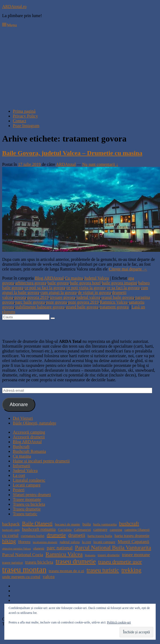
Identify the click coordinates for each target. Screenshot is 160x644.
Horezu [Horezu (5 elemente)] (24, 542)
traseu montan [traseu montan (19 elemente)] (24, 570)
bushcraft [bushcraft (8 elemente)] (129, 524)
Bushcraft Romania (29, 451)
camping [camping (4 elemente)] (116, 530)
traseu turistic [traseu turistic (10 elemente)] (103, 570)
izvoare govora (63, 297)
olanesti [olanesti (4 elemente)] (39, 548)
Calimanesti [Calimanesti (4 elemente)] (82, 530)
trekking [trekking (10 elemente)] (132, 570)
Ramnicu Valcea (114, 302)
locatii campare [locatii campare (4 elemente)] (104, 542)
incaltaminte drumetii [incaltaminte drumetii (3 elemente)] (45, 542)
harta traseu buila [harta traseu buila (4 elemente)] (100, 536)
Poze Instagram (26, 126)
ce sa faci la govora (123, 288)
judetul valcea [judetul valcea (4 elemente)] (70, 542)
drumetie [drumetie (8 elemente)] (56, 535)
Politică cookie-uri (119, 622)
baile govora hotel (85, 283)
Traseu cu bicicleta (29, 504)
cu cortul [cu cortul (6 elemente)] (10, 535)
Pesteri (19, 490)
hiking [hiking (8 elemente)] (9, 541)
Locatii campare (27, 485)
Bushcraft (21, 447)
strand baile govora (82, 307)
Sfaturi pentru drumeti (32, 495)
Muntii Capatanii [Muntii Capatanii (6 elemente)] (134, 542)
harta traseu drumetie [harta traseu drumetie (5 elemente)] (132, 535)
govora (20, 297)
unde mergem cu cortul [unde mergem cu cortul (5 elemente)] (21, 577)
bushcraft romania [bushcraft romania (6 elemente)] (39, 529)
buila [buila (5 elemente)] (87, 524)
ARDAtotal (66, 164)
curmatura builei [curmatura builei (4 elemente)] (33, 536)
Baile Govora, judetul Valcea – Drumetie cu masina (72, 153)
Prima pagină (24, 111)
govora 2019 (38, 297)
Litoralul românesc (29, 480)
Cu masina (74, 278)
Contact (20, 121)
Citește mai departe (128, 269)
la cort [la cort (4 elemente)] (86, 542)
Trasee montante (27, 499)
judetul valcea (88, 297)
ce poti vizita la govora (86, 288)
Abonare (19, 405)
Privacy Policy (25, 116)
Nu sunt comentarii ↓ (100, 164)
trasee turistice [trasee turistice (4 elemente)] (12, 562)
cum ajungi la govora (59, 292)
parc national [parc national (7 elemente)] (60, 548)
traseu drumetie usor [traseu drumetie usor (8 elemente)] (120, 562)
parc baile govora (30, 302)
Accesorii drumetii (29, 437)
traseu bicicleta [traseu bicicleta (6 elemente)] (39, 562)
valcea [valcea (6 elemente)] (49, 577)
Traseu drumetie (27, 509)
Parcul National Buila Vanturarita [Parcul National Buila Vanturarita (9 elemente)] (113, 548)
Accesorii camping (29, 432)
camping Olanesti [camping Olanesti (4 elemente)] (137, 530)
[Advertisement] (80, 67)
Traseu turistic (25, 514)
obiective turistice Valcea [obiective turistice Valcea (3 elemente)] (16, 549)
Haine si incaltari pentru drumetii (41, 461)
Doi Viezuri (23, 418)
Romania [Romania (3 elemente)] (90, 555)
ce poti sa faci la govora (45, 288)
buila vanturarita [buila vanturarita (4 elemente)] (105, 524)
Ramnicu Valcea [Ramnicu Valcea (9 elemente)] (64, 554)
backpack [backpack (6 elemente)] (11, 524)
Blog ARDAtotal (49, 278)
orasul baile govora (118, 297)
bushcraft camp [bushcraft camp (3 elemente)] (11, 530)
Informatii (22, 466)
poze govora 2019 (83, 302)
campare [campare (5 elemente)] (100, 529)
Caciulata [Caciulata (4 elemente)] (65, 530)
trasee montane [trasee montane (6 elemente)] (136, 555)
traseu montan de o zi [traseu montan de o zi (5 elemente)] (66, 571)
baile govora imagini (119, 283)
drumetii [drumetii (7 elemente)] (77, 535)
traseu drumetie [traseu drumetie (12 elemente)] (76, 561)
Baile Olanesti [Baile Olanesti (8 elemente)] (37, 524)
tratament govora (114, 307)
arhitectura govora (31, 283)
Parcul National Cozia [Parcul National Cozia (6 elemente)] (23, 555)
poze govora (57, 302)
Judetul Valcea (96, 278)
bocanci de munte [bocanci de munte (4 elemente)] (67, 524)
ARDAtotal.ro (14, 7)
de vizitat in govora (94, 292)
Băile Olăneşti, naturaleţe (35, 423)
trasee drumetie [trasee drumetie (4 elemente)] (109, 555)
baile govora (58, 283)
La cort (19, 475)
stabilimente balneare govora (40, 307)
